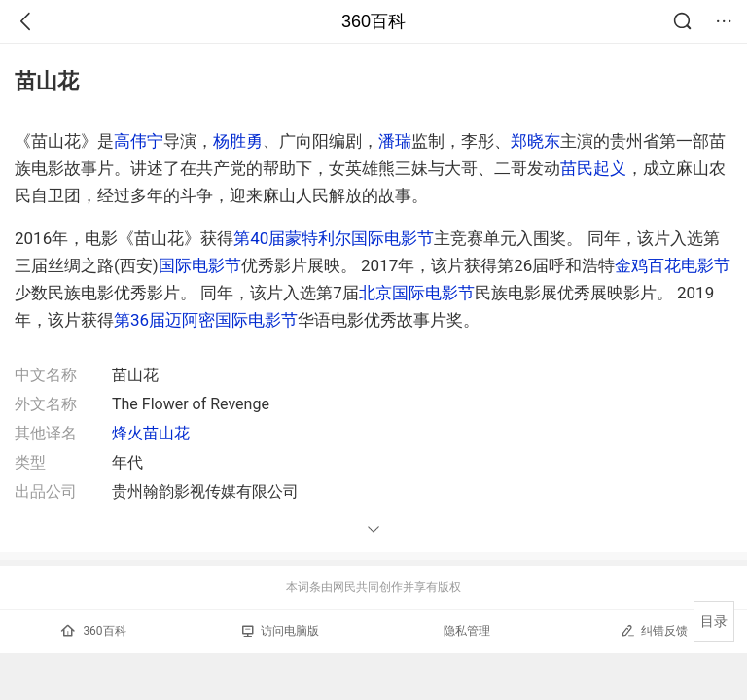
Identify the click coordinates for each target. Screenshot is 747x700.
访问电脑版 (281, 631)
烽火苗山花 (151, 433)
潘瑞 (395, 141)
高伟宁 (139, 141)
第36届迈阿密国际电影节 (206, 320)
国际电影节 (200, 265)
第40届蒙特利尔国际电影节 (334, 238)
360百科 (373, 21)
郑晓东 (535, 141)
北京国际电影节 (417, 293)
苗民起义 (593, 168)
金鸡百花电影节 (673, 265)
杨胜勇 (238, 141)
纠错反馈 (654, 630)
